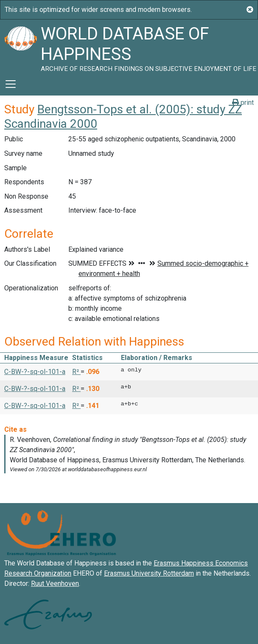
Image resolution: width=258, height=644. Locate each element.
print (243, 103)
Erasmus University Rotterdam (149, 573)
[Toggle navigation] (11, 84)
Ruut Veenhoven (55, 584)
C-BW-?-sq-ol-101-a (35, 372)
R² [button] (76, 372)
